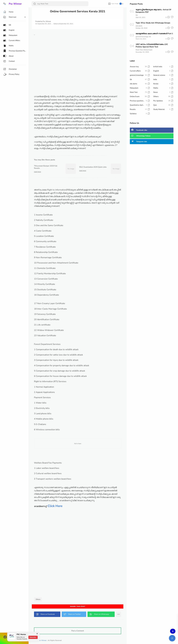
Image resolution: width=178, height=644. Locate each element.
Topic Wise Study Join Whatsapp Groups (153, 23)
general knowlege (142, 37)
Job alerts (139, 26)
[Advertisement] (78, 77)
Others (38, 599)
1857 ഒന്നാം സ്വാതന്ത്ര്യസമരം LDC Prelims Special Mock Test (152, 46)
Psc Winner (15, 4)
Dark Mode (117, 4)
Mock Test (139, 50)
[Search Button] (35, 4)
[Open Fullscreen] (109, 4)
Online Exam (148, 50)
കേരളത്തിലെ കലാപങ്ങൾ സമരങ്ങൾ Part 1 (154, 34)
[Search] (60, 4)
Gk (137, 15)
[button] (5, 4)
